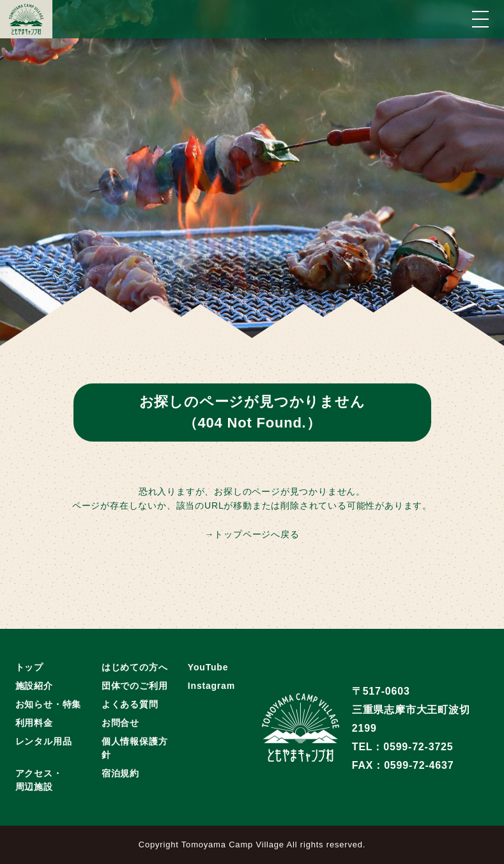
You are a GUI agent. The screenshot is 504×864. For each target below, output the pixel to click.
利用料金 (34, 723)
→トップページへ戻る (252, 534)
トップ (29, 667)
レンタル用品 (44, 741)
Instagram (211, 686)
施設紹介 (34, 686)
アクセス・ (39, 781)
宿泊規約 (120, 773)
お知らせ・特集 (49, 704)
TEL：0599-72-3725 (403, 747)
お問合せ (120, 723)
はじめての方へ (135, 667)
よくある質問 (130, 704)
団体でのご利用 (135, 686)
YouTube (208, 667)
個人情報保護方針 (135, 748)
